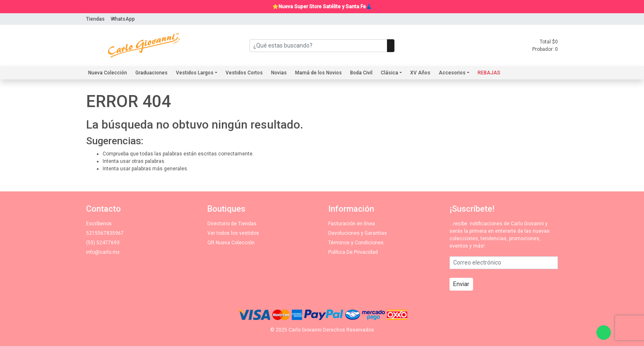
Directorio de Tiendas (232, 224)
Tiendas (95, 19)
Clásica (389, 73)
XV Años (420, 73)
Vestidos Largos (195, 73)
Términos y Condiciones (356, 243)
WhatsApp (123, 19)
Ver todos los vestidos (233, 233)
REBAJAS (489, 73)
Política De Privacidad (353, 252)
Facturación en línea (352, 224)
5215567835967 (105, 233)
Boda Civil (361, 73)
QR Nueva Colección (231, 243)
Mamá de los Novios (318, 73)
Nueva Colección (108, 73)
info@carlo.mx (103, 252)
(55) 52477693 (103, 243)
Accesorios (452, 73)
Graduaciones (151, 73)
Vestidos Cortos (244, 73)
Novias (279, 73)
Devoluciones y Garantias (358, 233)
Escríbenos (99, 224)
